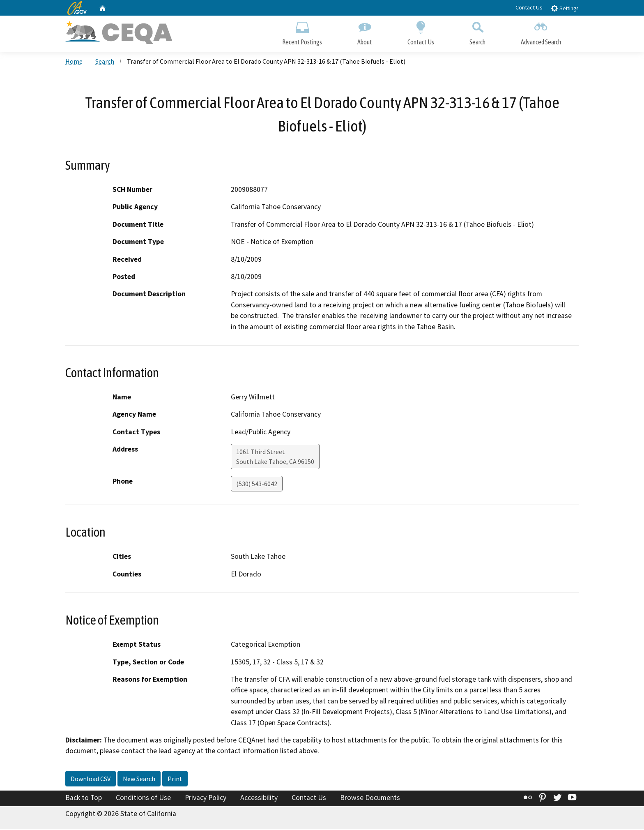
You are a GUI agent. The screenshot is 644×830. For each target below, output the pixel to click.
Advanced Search (541, 32)
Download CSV (91, 779)
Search (477, 32)
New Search (139, 779)
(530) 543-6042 (257, 485)
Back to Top (84, 798)
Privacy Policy (206, 798)
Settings (565, 8)
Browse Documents (370, 798)
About (365, 32)
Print (175, 779)
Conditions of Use (143, 798)
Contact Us (529, 7)
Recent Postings (302, 32)
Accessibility (259, 798)
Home (74, 62)
